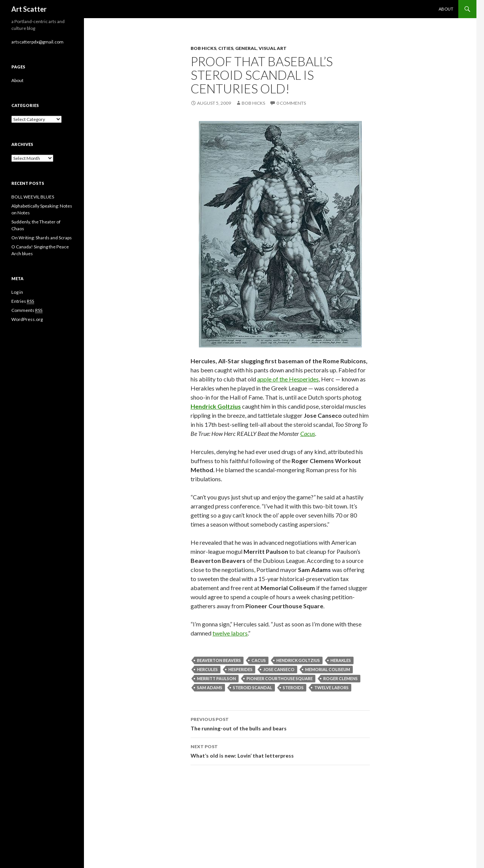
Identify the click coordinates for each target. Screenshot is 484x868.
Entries (23, 301)
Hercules (207, 669)
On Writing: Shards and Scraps (42, 238)
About (446, 9)
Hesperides (240, 669)
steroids (293, 687)
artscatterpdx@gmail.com (37, 42)
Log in (17, 292)
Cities (226, 48)
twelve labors (230, 633)
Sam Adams (210, 687)
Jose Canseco (279, 669)
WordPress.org (27, 319)
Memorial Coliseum (328, 669)
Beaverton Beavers (219, 660)
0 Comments (291, 103)
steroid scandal (253, 687)
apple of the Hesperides (288, 379)
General (246, 48)
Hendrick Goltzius (298, 660)
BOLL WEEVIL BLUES (33, 197)
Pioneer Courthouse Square (280, 678)
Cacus (308, 433)
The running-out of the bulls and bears (280, 723)
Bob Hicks (203, 48)
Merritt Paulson (216, 678)
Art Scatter (29, 9)
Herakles (341, 660)
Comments (27, 310)
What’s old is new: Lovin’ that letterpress (280, 750)
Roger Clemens (341, 678)
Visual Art (273, 48)
